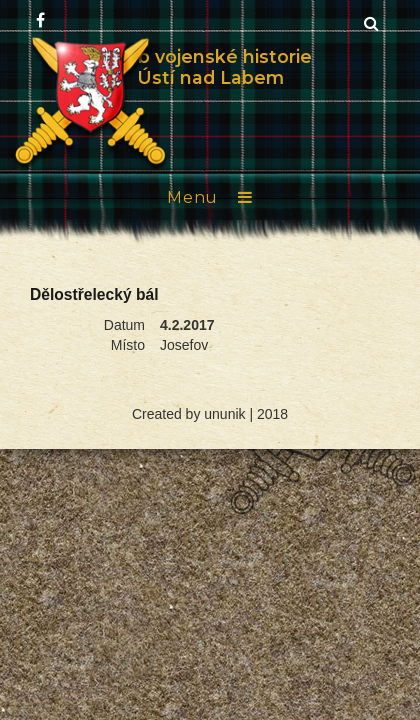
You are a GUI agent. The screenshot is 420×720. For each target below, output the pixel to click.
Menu (192, 197)
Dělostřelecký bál (94, 294)
